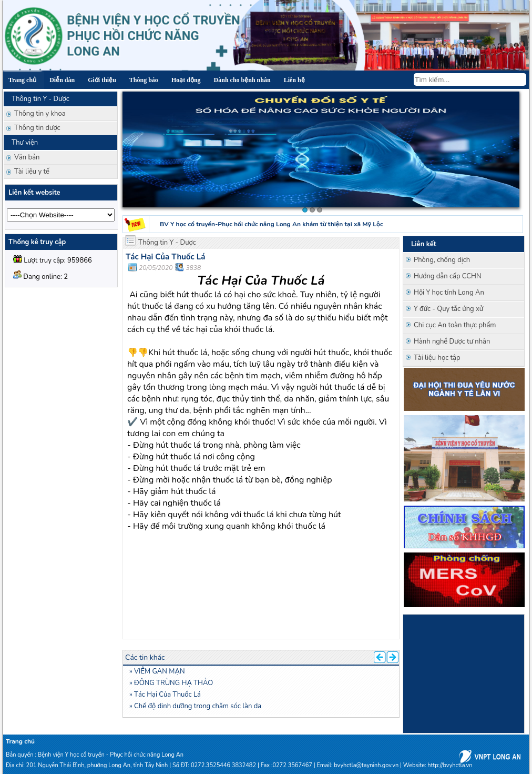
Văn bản (27, 157)
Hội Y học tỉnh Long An (449, 293)
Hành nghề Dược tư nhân (452, 341)
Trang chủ (20, 741)
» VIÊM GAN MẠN (157, 671)
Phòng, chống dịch (442, 260)
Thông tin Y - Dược (167, 243)
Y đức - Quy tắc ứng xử (448, 309)
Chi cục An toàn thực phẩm (455, 325)
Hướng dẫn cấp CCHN (448, 276)
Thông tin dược (37, 128)
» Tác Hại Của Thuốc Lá (165, 695)
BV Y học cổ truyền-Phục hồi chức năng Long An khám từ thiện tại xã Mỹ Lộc (272, 224)
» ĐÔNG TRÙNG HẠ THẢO (171, 683)
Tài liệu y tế (32, 172)
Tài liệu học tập (437, 358)
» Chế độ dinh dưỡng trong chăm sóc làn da (195, 706)
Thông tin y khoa (40, 114)
